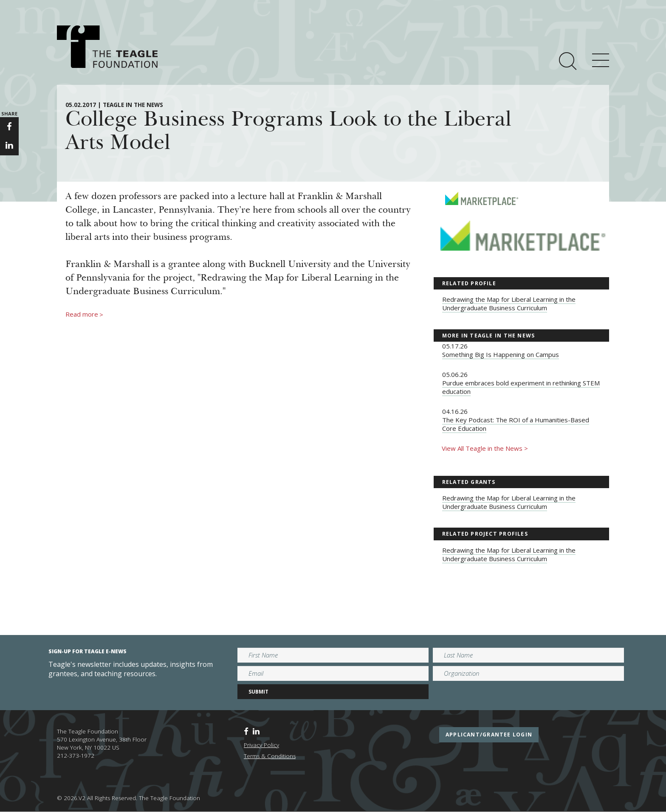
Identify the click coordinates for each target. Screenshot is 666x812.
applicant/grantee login (489, 735)
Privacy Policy (261, 745)
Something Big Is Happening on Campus (501, 354)
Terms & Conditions (270, 756)
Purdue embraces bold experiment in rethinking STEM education (521, 387)
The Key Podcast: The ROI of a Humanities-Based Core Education (516, 424)
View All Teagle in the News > (485, 448)
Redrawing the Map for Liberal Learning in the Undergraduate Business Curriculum (509, 303)
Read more (84, 315)
